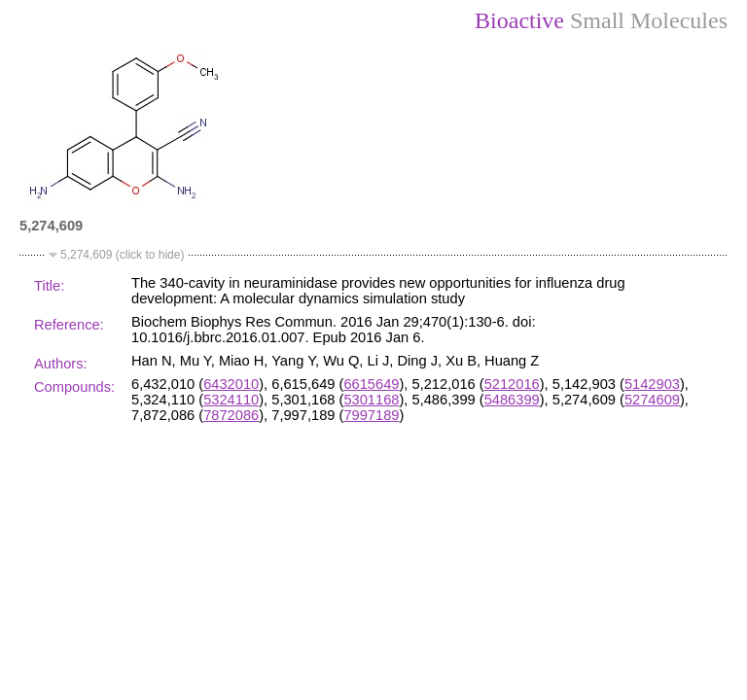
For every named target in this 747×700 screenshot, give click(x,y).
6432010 (231, 384)
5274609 (652, 400)
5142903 (652, 384)
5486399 (512, 400)
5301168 (371, 400)
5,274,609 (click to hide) (122, 255)
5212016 (512, 384)
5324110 (231, 400)
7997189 (371, 415)
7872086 (231, 415)
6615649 (371, 384)
